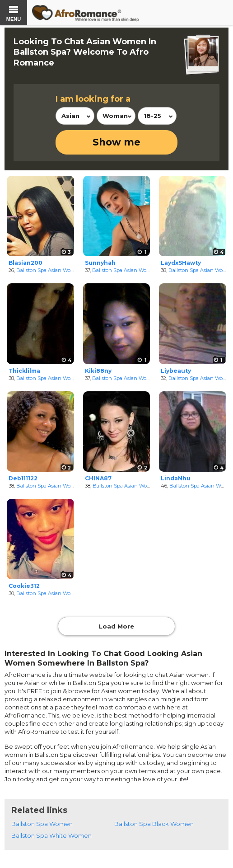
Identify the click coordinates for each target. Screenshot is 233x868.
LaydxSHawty (181, 263)
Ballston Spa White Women (51, 835)
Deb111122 (23, 478)
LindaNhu (176, 478)
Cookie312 (24, 586)
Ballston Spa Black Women (154, 824)
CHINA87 (98, 478)
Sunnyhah (100, 263)
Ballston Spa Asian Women (49, 270)
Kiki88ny (98, 371)
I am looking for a (93, 99)
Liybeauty (176, 371)
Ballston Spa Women (42, 824)
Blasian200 (26, 263)
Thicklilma (24, 371)
